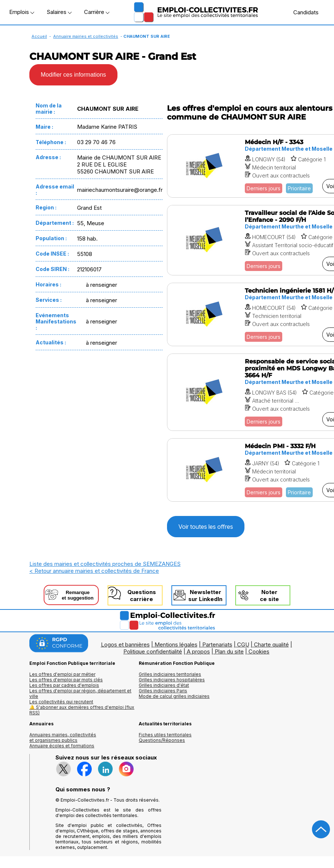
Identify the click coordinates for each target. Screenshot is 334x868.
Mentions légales (176, 644)
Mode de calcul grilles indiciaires (174, 696)
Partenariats (217, 644)
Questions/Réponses (162, 740)
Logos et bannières (125, 644)
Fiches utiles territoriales (165, 735)
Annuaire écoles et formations (62, 746)
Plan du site (229, 651)
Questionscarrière (142, 596)
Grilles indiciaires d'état (164, 685)
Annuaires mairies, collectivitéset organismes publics (63, 737)
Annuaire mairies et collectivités (86, 36)
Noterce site (269, 596)
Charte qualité (271, 644)
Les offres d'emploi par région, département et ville (80, 693)
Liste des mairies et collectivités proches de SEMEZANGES (105, 564)
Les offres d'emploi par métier (62, 674)
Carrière (97, 12)
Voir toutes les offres (206, 527)
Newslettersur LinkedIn (205, 596)
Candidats (302, 12)
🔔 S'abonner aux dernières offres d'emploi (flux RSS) (82, 710)
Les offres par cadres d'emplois (64, 685)
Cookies (259, 651)
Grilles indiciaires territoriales (170, 674)
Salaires (59, 12)
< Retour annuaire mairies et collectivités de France (94, 571)
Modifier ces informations (73, 75)
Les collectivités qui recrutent (61, 702)
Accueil (39, 36)
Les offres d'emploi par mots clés (66, 680)
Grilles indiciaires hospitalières (172, 680)
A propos (198, 651)
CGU (243, 644)
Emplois (22, 12)
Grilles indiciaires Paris (163, 691)
